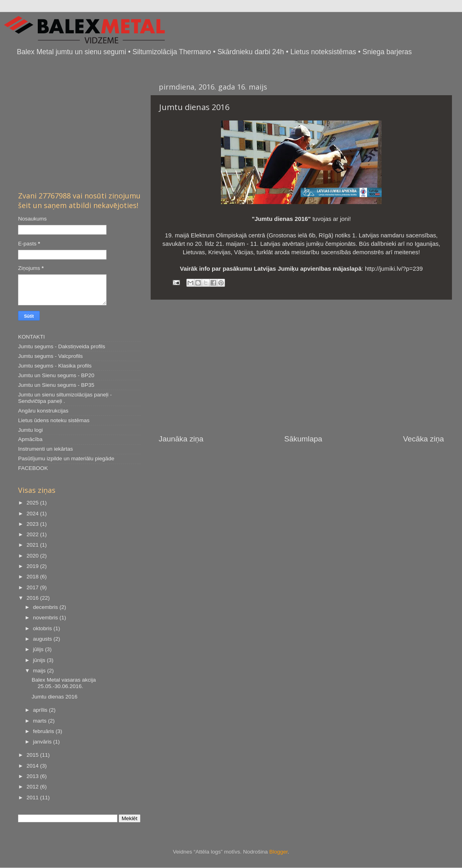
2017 (33, 587)
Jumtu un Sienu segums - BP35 (56, 385)
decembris (46, 607)
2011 (33, 798)
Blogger (278, 852)
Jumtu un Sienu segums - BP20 (56, 375)
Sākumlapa (303, 439)
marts (41, 721)
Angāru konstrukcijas (43, 411)
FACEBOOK (33, 468)
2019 (33, 566)
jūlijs (39, 649)
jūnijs (40, 660)
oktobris (43, 628)
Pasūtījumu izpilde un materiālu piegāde (66, 459)
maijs (40, 671)
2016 (33, 598)
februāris (44, 731)
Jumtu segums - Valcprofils (50, 356)
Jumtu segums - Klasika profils (55, 366)
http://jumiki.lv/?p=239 (394, 269)
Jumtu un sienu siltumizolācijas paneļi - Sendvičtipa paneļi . (65, 398)
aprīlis (41, 710)
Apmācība (30, 439)
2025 (33, 503)
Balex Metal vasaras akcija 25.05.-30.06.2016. (64, 683)
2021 (33, 545)
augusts (43, 639)
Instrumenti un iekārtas (46, 449)
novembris (46, 618)
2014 (33, 766)
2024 (33, 514)
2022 (33, 534)
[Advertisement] (301, 367)
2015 (33, 755)
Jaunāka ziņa (181, 439)
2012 (33, 787)
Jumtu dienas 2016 (55, 697)
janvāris (43, 742)
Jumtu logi (31, 430)
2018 (33, 577)
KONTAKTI (32, 337)
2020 (33, 556)
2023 (33, 524)
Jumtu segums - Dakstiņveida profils (62, 346)
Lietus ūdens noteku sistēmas (54, 420)
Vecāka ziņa (423, 439)
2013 (33, 776)
